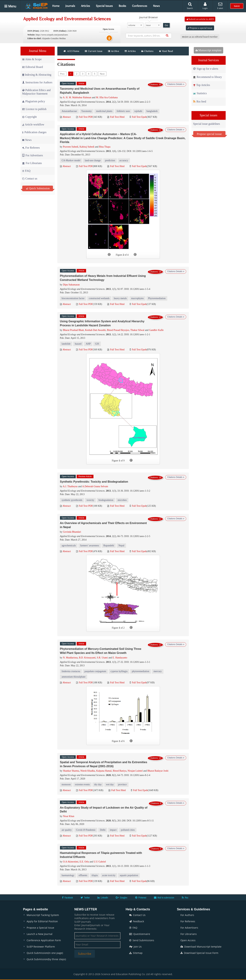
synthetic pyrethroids (72, 500)
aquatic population (129, 875)
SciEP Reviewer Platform (41, 947)
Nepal (121, 546)
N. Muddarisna (70, 658)
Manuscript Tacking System (43, 915)
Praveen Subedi (71, 147)
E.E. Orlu (84, 862)
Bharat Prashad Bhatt (73, 330)
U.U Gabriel (100, 862)
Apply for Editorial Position (42, 921)
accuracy (124, 160)
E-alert (220, 6)
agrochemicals (69, 546)
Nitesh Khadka (88, 771)
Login (205, 6)
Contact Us (137, 915)
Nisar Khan (69, 816)
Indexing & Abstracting (37, 75)
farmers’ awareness (90, 546)
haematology (68, 875)
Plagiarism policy (34, 101)
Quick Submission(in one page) (45, 953)
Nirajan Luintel (135, 771)
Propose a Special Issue (40, 928)
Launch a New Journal (40, 934)
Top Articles (202, 85)
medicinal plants (104, 111)
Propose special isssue (209, 134)
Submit (237, 6)
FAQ (26, 171)
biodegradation (106, 500)
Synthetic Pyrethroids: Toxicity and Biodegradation (94, 482)
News (156, 6)
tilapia (95, 875)
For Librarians (32, 163)
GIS (97, 344)
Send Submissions (142, 940)
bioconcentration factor (73, 298)
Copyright (30, 117)
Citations (147, 51)
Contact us (30, 179)
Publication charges (34, 132)
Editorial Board (33, 67)
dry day (98, 784)
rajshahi (138, 111)
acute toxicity (109, 875)
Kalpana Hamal (104, 771)
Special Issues (104, 6)
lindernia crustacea (71, 671)
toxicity (90, 500)
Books (122, 6)
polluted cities (128, 830)
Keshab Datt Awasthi (95, 330)
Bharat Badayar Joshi (158, 771)
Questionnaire (140, 934)
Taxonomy (87, 111)
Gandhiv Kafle (156, 330)
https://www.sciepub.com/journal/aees (52, 35)
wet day (110, 784)
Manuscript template (209, 50)
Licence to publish (34, 109)
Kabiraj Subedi (87, 147)
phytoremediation (141, 671)
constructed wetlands (99, 298)
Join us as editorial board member (200, 37)
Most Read (166, 51)
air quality (67, 830)
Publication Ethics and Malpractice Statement (36, 92)
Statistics (200, 93)
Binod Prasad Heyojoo (118, 330)
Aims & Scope (32, 59)
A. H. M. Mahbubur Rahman (77, 97)
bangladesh (152, 111)
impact (113, 830)
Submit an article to (200, 19)
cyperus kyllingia (119, 671)
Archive (114, 51)
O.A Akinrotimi (71, 862)
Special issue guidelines (207, 124)
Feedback (137, 921)
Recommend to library (208, 77)
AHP (88, 344)
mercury (158, 671)
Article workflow (33, 124)
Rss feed (200, 101)
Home (56, 6)
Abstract (65, 117)
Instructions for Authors (37, 82)
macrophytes (137, 298)
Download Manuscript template (201, 947)
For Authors (187, 915)
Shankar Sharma (71, 771)
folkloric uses (123, 111)
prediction (110, 160)
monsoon (66, 784)
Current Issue (94, 51)
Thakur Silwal (137, 330)
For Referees (31, 148)
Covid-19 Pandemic (86, 830)
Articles (85, 6)
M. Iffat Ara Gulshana (107, 97)
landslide (66, 344)
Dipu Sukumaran (71, 285)
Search (190, 6)
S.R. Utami (102, 658)
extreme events (82, 784)
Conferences (140, 6)
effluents (83, 875)
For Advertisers (33, 155)
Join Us (135, 947)
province (122, 784)
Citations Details (176, 84)
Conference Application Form (44, 940)
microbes (122, 500)
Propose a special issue (200, 28)
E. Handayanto (120, 658)
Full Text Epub (138, 117)
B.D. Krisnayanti (87, 658)
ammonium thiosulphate (74, 677)
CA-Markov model (71, 160)
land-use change (93, 160)
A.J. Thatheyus (70, 486)
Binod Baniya (119, 771)
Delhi (103, 830)
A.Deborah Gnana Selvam (95, 486)
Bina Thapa (105, 147)
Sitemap (136, 953)
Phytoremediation (157, 298)
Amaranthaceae (69, 111)
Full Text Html (116, 117)
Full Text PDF (84, 117)
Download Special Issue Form (199, 953)
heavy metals (120, 298)
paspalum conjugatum (95, 671)
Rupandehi (109, 546)
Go (166, 25)
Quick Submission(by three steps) (46, 959)
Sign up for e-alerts (206, 69)
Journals (70, 6)
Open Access (188, 940)
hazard (78, 344)
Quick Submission (38, 188)
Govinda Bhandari (72, 532)
